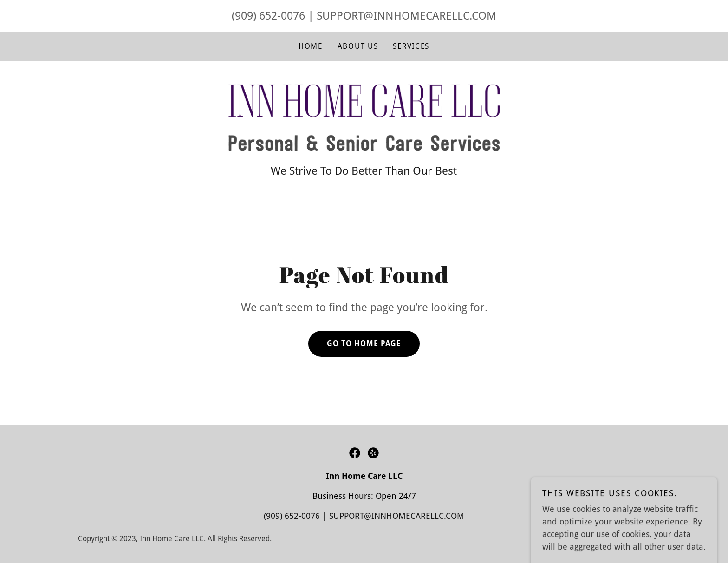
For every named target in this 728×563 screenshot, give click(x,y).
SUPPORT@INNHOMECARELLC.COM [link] (406, 16)
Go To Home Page (364, 344)
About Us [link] (358, 46)
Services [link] (411, 46)
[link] (364, 117)
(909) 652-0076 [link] (268, 16)
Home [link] (311, 46)
